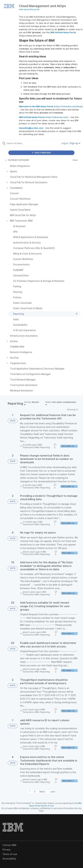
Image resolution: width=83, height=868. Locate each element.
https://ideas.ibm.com (57, 117)
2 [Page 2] (35, 792)
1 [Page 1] (30, 792)
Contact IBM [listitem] (9, 845)
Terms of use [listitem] (10, 854)
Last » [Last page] (53, 792)
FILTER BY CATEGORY (17, 160)
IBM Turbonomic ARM (32, 446)
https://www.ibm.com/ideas (68, 106)
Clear (75, 160)
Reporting (45, 447)
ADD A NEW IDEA (41, 153)
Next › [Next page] (43, 792)
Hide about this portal (29, 9)
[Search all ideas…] (25, 143)
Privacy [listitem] (7, 850)
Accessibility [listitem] (9, 859)
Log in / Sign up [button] (71, 143)
